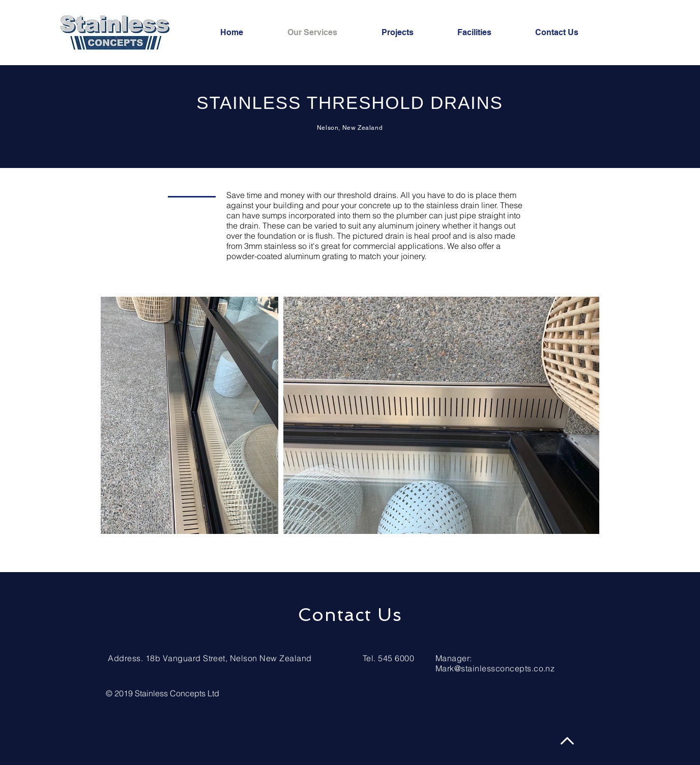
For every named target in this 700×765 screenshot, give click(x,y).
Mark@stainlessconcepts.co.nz (495, 668)
